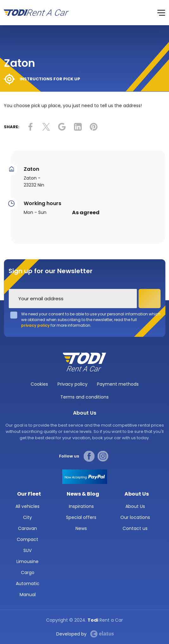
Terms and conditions (84, 397)
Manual (28, 595)
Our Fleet (29, 494)
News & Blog (83, 494)
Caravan (27, 528)
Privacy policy (72, 384)
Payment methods (118, 384)
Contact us (135, 528)
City (27, 517)
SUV (27, 550)
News (81, 528)
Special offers (81, 517)
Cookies (39, 384)
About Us (137, 494)
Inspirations (81, 506)
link (30, 127)
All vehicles (27, 506)
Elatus (102, 634)
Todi (36, 13)
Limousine (27, 561)
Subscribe (149, 299)
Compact (27, 539)
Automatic (28, 584)
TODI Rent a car (85, 362)
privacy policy (35, 325)
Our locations (135, 517)
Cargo (28, 572)
